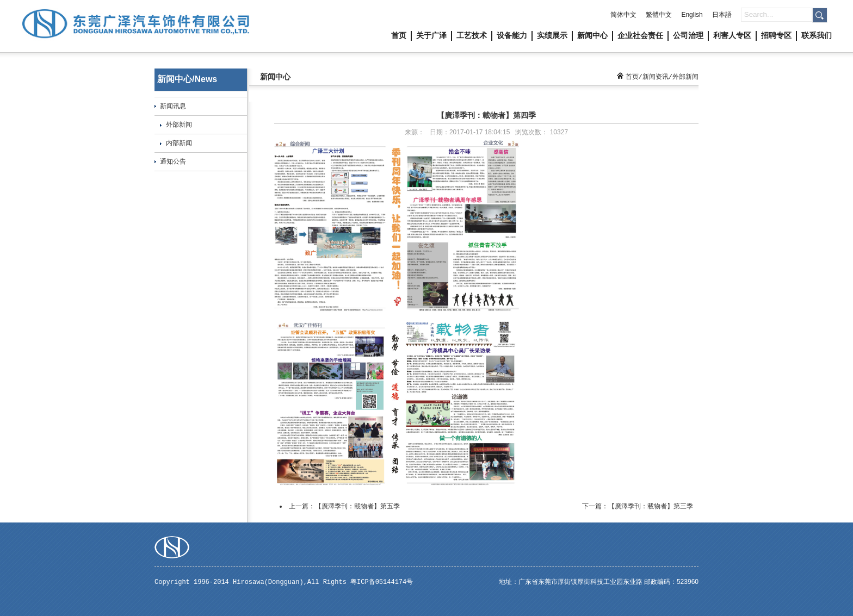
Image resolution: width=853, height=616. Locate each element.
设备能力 (512, 35)
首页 (399, 35)
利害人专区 (732, 35)
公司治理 (688, 35)
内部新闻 (179, 143)
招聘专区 (776, 35)
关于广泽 (431, 35)
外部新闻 (179, 125)
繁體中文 (659, 15)
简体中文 (623, 15)
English (692, 15)
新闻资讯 (656, 77)
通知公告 (173, 161)
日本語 (722, 15)
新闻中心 (592, 35)
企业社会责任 (640, 35)
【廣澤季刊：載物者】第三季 (651, 506)
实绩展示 (552, 35)
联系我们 (817, 35)
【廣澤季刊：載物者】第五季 (357, 506)
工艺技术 (472, 35)
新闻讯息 (173, 106)
